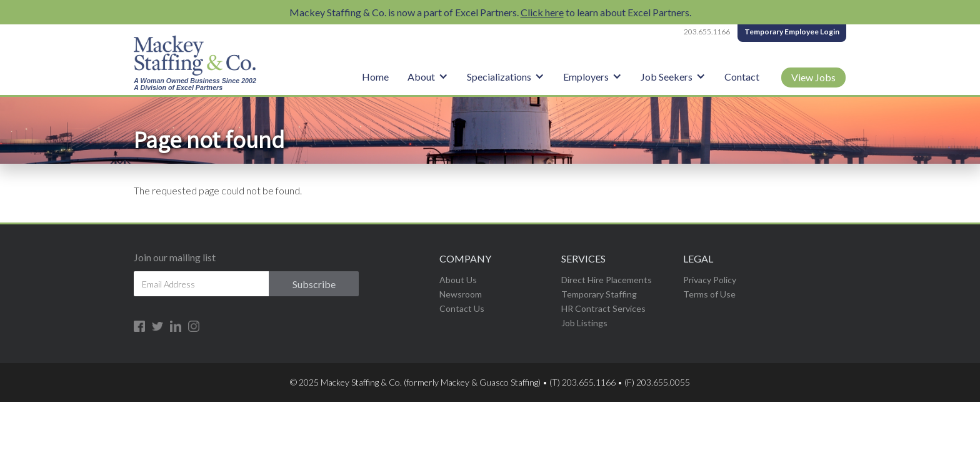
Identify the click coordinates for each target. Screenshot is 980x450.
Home (375, 77)
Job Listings (584, 323)
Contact (742, 77)
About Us (458, 280)
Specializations (499, 77)
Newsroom (461, 294)
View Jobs (813, 77)
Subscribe (314, 284)
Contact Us (462, 308)
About (421, 77)
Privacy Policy (710, 280)
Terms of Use (709, 294)
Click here (542, 12)
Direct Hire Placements (607, 280)
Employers (586, 77)
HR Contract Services (603, 308)
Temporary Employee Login (792, 32)
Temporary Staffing (599, 294)
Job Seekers (667, 77)
